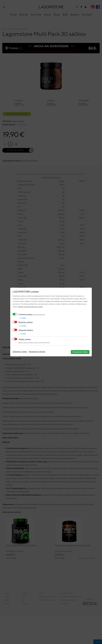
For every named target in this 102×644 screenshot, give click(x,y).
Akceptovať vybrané (37, 352)
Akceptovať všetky (80, 352)
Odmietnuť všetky (20, 352)
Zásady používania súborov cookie (30, 307)
